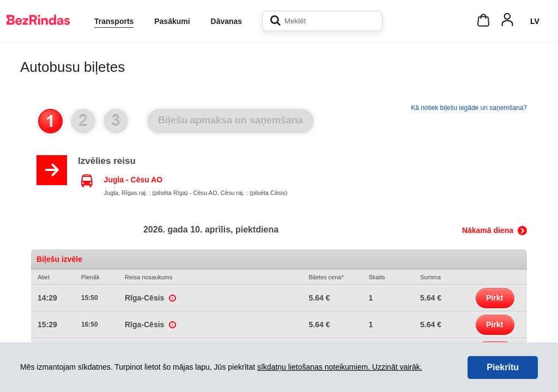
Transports (114, 21)
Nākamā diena (488, 230)
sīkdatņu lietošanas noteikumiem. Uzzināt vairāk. (340, 367)
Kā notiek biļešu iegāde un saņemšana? (469, 108)
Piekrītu (503, 367)
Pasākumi (172, 21)
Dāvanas (227, 21)
